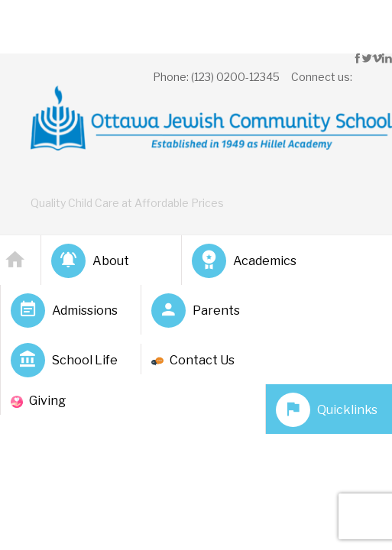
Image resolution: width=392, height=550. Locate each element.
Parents (196, 311)
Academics (244, 261)
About (90, 261)
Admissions (64, 311)
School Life (64, 360)
